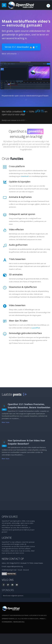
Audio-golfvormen (18, 245)
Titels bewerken (17, 259)
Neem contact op (13, 559)
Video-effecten (16, 229)
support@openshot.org (15, 566)
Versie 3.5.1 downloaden (21, 47)
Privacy (42, 619)
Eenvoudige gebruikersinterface (25, 333)
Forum (20, 570)
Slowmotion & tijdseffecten (23, 287)
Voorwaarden (7, 622)
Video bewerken (17, 305)
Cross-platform (17, 166)
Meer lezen (6, 422)
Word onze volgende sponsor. (13, 596)
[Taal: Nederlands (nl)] (48, 6)
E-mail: (14, 570)
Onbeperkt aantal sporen (22, 214)
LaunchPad (36, 328)
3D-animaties (16, 274)
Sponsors (8, 590)
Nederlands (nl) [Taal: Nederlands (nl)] (19, 622)
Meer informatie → (10, 54)
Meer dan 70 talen (18, 321)
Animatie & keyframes (20, 197)
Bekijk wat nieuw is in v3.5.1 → (15, 120)
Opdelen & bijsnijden (20, 182)
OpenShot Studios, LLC (10, 619)
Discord (26, 570)
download (25, 176)
